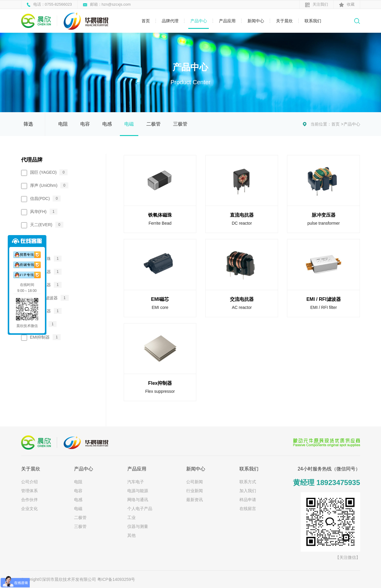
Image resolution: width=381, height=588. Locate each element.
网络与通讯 (138, 500)
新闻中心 (256, 21)
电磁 (129, 124)
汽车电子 (136, 482)
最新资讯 (195, 500)
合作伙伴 (29, 500)
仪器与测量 (138, 526)
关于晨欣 (284, 21)
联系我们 (313, 21)
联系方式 (248, 482)
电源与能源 (138, 491)
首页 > (337, 124)
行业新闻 (195, 491)
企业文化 (29, 509)
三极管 (180, 124)
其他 (131, 535)
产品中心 (199, 21)
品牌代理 (170, 21)
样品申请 (248, 500)
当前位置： (321, 124)
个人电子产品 (140, 509)
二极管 (153, 124)
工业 (131, 517)
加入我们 (248, 491)
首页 (146, 21)
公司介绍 (29, 482)
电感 (107, 124)
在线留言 (248, 509)
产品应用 (227, 21)
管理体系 (29, 491)
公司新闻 (195, 482)
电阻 (63, 124)
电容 (85, 124)
